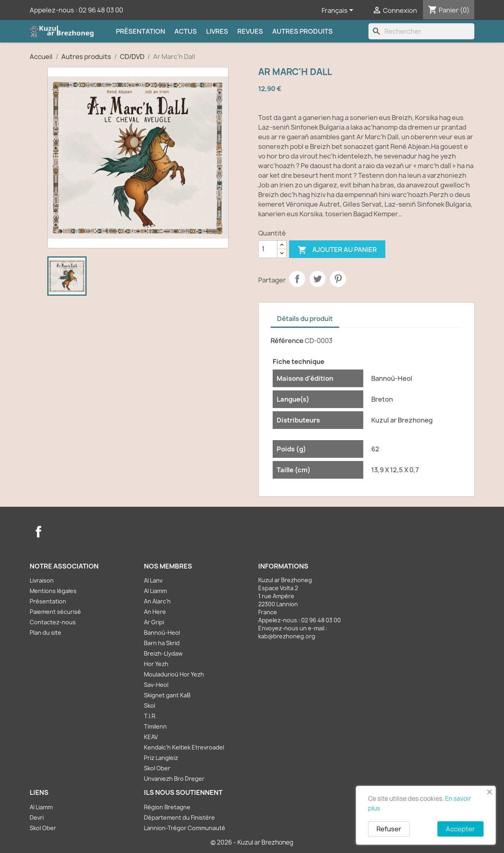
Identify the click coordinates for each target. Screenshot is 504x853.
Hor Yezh (156, 664)
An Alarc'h (157, 601)
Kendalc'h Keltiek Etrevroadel (184, 747)
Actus (186, 31)
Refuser (389, 829)
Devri (37, 817)
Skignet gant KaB (167, 695)
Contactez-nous (53, 622)
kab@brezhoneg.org (287, 636)
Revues (250, 31)
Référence (287, 341)
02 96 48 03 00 (101, 10)
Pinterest (338, 279)
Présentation (141, 31)
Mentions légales (53, 591)
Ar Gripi (154, 622)
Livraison (42, 580)
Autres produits (303, 31)
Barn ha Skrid (162, 643)
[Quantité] (268, 249)
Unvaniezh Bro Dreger (174, 779)
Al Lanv (153, 580)
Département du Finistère (179, 817)
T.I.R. (150, 716)
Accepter (460, 829)
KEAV (151, 737)
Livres (217, 31)
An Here (155, 612)
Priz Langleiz (161, 758)
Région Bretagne (167, 807)
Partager (297, 279)
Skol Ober (157, 768)
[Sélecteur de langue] (339, 11)
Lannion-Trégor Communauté (185, 828)
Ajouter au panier (337, 250)
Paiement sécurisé (55, 612)
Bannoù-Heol (162, 633)
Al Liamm (155, 591)
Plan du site (46, 633)
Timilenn (155, 726)
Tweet (318, 279)
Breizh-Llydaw (163, 653)
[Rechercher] (421, 31)
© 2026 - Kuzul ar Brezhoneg (252, 842)
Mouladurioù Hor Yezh (174, 674)
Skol (150, 706)
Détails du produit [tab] (305, 319)
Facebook (38, 532)
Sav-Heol (156, 685)
